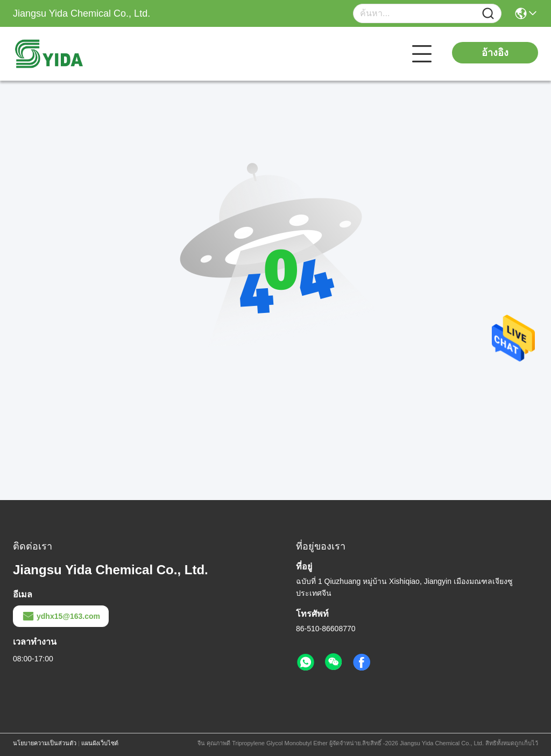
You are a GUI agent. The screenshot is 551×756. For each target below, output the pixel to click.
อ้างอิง (495, 53)
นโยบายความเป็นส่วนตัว (45, 743)
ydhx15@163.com (61, 616)
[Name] (488, 14)
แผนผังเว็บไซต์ (100, 743)
